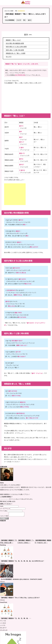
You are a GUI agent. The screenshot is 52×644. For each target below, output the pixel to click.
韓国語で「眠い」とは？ (14, 40)
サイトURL (4, 511)
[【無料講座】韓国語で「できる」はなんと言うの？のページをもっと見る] (9, 531)
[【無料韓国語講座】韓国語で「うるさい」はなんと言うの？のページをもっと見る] (43, 531)
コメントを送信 (4, 519)
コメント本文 (4, 517)
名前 (2, 506)
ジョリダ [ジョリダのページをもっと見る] (19, 20)
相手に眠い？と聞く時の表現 (15, 50)
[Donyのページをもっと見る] (7, 480)
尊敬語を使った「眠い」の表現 (16, 53)
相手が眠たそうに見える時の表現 (16, 47)
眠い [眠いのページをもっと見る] (24, 20)
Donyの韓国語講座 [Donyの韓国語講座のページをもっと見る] (10, 20)
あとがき (9, 57)
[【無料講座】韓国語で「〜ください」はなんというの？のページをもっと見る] (26, 531)
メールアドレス (5, 508)
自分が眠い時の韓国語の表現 (15, 43)
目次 (26, 34)
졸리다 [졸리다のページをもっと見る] (30, 20)
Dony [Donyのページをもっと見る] (2, 483)
